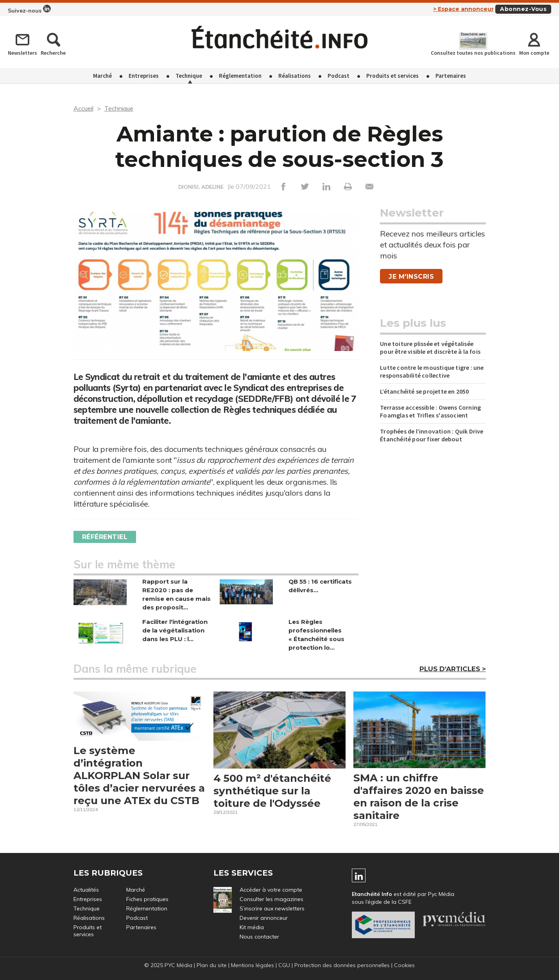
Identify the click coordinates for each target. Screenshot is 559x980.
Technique (189, 76)
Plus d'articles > (453, 669)
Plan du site (212, 965)
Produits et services (392, 76)
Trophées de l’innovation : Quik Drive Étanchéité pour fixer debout (432, 435)
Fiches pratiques (147, 899)
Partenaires (451, 76)
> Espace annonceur (463, 9)
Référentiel (105, 537)
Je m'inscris (411, 277)
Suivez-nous (29, 9)
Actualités (86, 890)
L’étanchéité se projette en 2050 (424, 391)
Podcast (339, 76)
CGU (284, 965)
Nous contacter (259, 937)
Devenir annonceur (264, 918)
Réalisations (295, 76)
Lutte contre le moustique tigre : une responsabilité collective (432, 371)
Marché (102, 76)
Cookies (404, 965)
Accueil (83, 108)
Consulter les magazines (271, 899)
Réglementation (240, 76)
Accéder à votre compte (271, 890)
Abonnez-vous (523, 9)
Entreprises (144, 76)
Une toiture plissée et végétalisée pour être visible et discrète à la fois (430, 348)
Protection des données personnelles (342, 965)
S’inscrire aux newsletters (272, 908)
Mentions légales (253, 965)
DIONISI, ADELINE (201, 187)
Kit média (252, 927)
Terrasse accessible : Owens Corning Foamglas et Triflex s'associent (430, 411)
